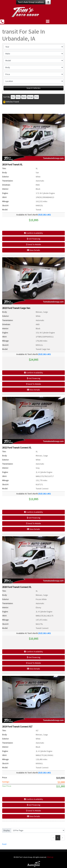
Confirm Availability (33, 233)
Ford (4, 844)
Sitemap (50, 857)
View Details (33, 250)
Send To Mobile (34, 244)
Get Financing (34, 239)
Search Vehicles (33, 88)
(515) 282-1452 (44, 215)
